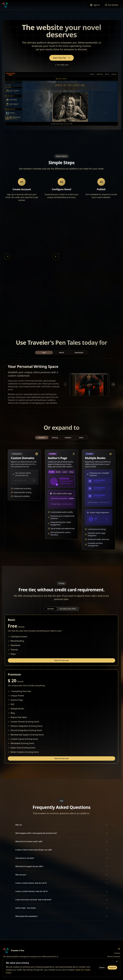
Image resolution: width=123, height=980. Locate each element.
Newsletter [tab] (79, 355)
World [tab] (61, 355)
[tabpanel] (61, 384)
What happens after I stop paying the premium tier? (61, 833)
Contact (117, 953)
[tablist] (61, 355)
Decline (102, 968)
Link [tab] (44, 355)
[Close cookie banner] (117, 961)
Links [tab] (65, 472)
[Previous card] (8, 256)
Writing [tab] (55, 440)
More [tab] (81, 440)
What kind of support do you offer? (61, 867)
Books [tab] (58, 472)
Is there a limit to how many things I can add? (61, 850)
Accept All (112, 968)
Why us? (61, 825)
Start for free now (61, 661)
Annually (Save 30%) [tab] (68, 609)
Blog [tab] (71, 472)
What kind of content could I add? (61, 842)
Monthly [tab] (51, 609)
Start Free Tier (61, 58)
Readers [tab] (68, 440)
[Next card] (56, 256)
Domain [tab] (42, 440)
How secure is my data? (61, 859)
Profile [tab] (52, 472)
